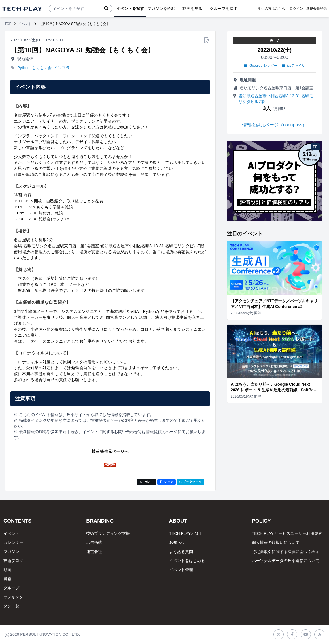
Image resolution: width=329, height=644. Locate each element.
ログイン (296, 9)
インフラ (62, 68)
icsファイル (293, 66)
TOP (8, 24)
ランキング (13, 597)
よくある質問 (181, 552)
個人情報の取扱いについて (276, 542)
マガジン (11, 552)
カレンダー (13, 542)
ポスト (147, 482)
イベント (25, 24)
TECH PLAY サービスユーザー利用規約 (287, 533)
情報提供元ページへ (110, 451)
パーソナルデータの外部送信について (286, 561)
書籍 (7, 579)
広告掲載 (94, 542)
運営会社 (94, 552)
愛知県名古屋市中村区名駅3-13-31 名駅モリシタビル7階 (276, 99)
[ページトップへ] (22, 9)
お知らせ (177, 542)
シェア (166, 482)
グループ (11, 588)
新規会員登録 (317, 9)
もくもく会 (42, 68)
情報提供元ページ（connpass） (275, 125)
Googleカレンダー (261, 66)
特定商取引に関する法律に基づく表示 (286, 552)
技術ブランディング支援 (108, 533)
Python (24, 68)
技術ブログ (13, 561)
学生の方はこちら (271, 9)
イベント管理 (181, 570)
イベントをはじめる (187, 561)
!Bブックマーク (190, 482)
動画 (7, 570)
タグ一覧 (11, 606)
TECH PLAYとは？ (186, 533)
